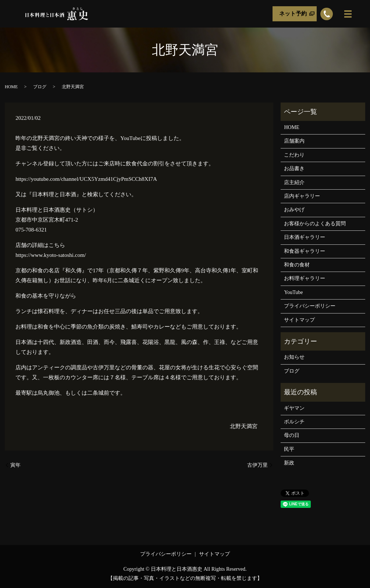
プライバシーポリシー (310, 306)
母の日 (292, 435)
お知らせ (294, 357)
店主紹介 (294, 182)
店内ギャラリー (302, 196)
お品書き (294, 168)
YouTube (293, 292)
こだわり (294, 155)
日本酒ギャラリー (305, 237)
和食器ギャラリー (305, 251)
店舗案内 (294, 141)
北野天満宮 (244, 426)
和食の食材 (297, 265)
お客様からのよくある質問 (315, 224)
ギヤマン (294, 408)
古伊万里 (257, 465)
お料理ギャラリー (305, 278)
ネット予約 (293, 14)
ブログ (40, 87)
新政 (289, 463)
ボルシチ (294, 422)
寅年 (15, 465)
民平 (289, 449)
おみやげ (294, 210)
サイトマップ (299, 320)
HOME (11, 87)
